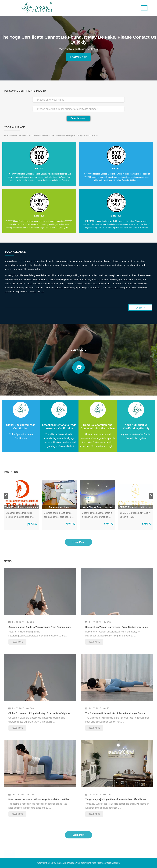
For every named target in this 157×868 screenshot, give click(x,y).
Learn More (78, 57)
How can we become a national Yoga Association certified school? (44, 799)
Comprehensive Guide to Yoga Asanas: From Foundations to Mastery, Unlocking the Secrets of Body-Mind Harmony (70, 627)
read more (17, 642)
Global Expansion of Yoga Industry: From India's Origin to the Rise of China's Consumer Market (59, 713)
